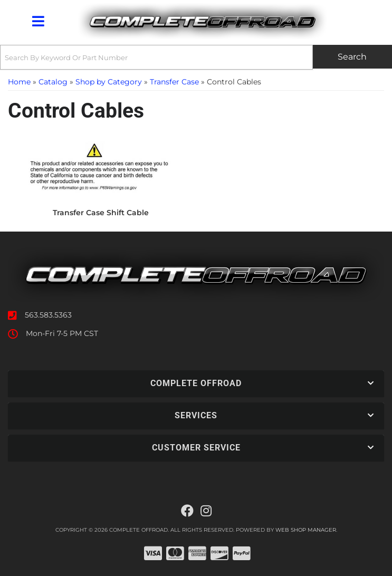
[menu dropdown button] (38, 21)
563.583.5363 (48, 315)
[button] (196, 57)
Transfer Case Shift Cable (101, 213)
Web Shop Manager (306, 530)
